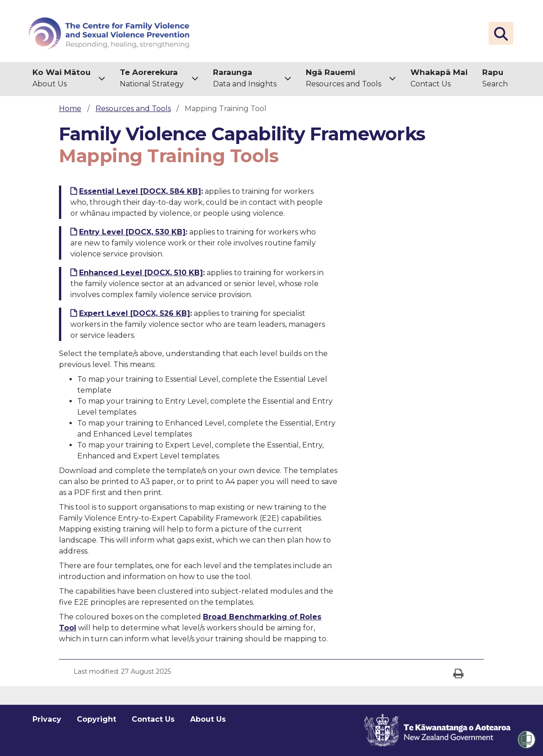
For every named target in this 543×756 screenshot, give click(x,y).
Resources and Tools (343, 77)
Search (495, 77)
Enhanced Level (141, 273)
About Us (61, 77)
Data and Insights (245, 77)
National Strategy (152, 77)
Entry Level (132, 232)
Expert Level (135, 313)
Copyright (96, 719)
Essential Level (140, 191)
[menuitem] (69, 79)
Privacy (47, 719)
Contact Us (439, 77)
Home (70, 109)
